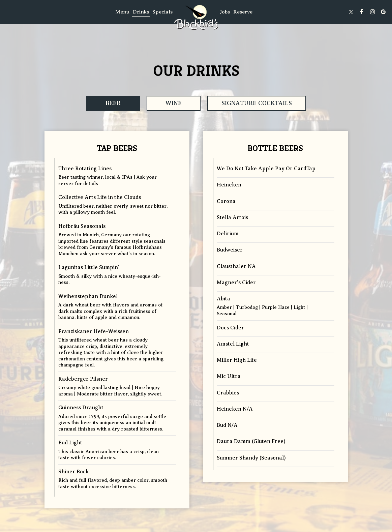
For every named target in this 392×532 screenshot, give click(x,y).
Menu (122, 12)
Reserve (243, 12)
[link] (196, 17)
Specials (162, 12)
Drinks (141, 12)
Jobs (225, 12)
